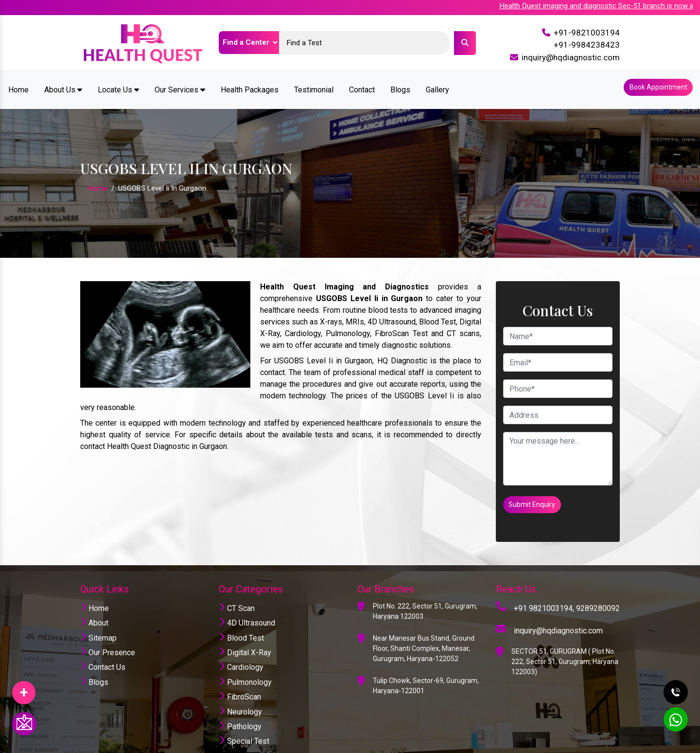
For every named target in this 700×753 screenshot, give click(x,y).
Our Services (180, 84)
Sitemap (98, 618)
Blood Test (241, 618)
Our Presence (108, 632)
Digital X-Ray (245, 632)
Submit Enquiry (535, 492)
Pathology (240, 706)
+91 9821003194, (544, 588)
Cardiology (241, 647)
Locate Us (118, 84)
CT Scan (237, 588)
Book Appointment (655, 85)
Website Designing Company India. (560, 745)
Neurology (240, 691)
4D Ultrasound (247, 603)
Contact (362, 84)
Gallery (437, 84)
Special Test (244, 721)
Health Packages (250, 84)
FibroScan (240, 677)
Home (18, 84)
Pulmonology (245, 662)
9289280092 (598, 588)
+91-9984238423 (587, 45)
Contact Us (103, 647)
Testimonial (314, 84)
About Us (63, 84)
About (94, 603)
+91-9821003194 (587, 33)
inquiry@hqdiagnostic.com (571, 57)
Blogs (400, 84)
